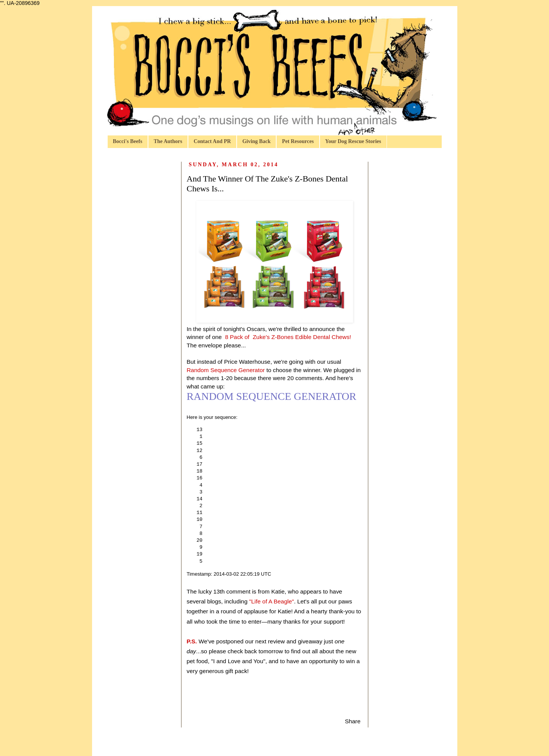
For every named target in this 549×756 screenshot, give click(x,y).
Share (352, 721)
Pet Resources (298, 141)
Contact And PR (212, 141)
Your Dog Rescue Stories (353, 141)
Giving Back (256, 141)
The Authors (168, 141)
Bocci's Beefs (128, 141)
